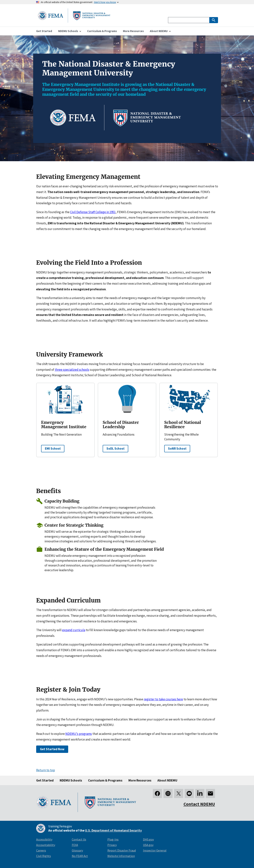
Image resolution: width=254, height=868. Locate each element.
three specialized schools (72, 370)
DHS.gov (148, 839)
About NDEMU (167, 780)
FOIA (75, 845)
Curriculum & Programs (105, 780)
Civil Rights (44, 856)
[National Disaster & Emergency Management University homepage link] (74, 22)
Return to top (46, 770)
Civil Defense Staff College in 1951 (93, 212)
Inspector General (155, 850)
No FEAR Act (80, 856)
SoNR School (177, 449)
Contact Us (79, 839)
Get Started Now (52, 749)
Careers (41, 850)
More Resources (140, 780)
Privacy (112, 845)
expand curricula (74, 630)
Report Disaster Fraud (122, 850)
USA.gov (148, 845)
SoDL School (115, 449)
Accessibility (44, 839)
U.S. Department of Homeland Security (113, 830)
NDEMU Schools (71, 780)
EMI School (53, 449)
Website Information (121, 856)
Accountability (46, 845)
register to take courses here (163, 699)
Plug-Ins (113, 839)
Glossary (77, 850)
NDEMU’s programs (79, 734)
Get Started (45, 780)
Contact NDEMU (199, 804)
